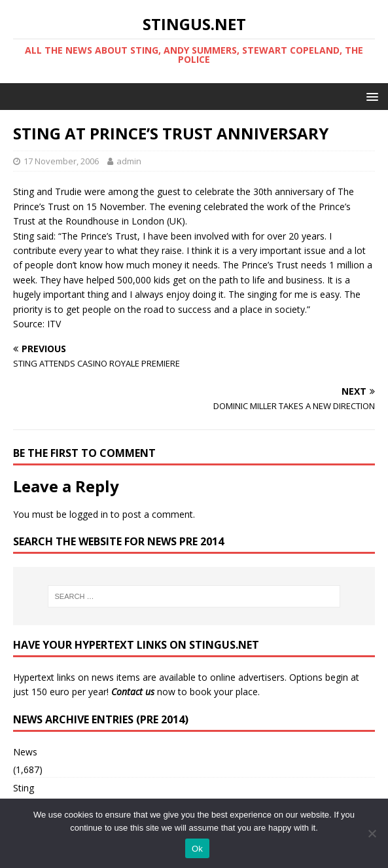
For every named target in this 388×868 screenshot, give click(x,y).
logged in (89, 514)
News (25, 752)
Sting (24, 788)
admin (129, 161)
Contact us (133, 692)
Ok (197, 849)
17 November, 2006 (61, 161)
